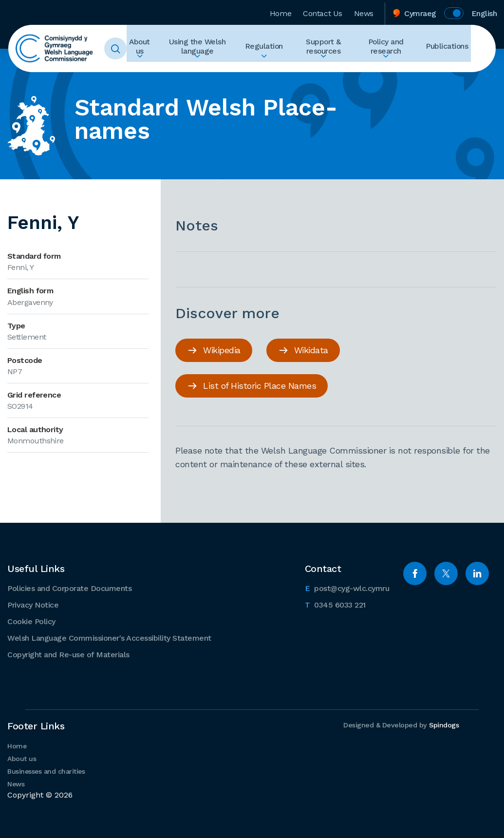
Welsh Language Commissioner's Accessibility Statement (109, 638)
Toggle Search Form (125, 49)
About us (149, 49)
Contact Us (323, 11)
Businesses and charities (46, 771)
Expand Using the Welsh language (205, 66)
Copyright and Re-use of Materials (68, 654)
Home (280, 11)
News (364, 11)
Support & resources (327, 49)
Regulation (270, 49)
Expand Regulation (270, 66)
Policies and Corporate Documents (69, 588)
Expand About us (148, 66)
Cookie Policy (31, 621)
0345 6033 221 (335, 604)
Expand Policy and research (391, 66)
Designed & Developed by (399, 725)
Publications (449, 49)
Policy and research (391, 49)
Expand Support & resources (327, 66)
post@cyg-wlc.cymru (347, 587)
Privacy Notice (33, 604)
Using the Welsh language (206, 49)
